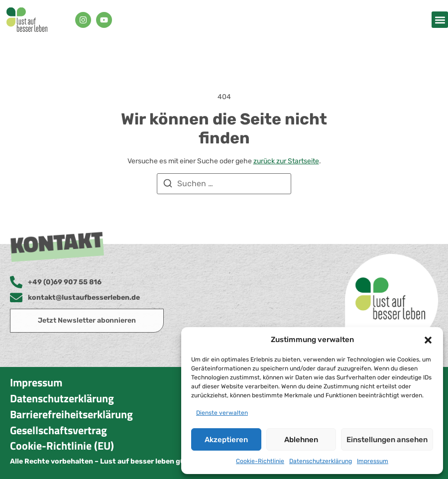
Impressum (373, 461)
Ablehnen (301, 440)
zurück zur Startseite (286, 161)
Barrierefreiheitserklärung (71, 414)
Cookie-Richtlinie (260, 461)
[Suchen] (168, 185)
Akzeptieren (226, 440)
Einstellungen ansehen (387, 440)
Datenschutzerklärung (321, 461)
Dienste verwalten (222, 413)
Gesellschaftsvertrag (58, 430)
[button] (428, 340)
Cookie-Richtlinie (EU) (62, 446)
